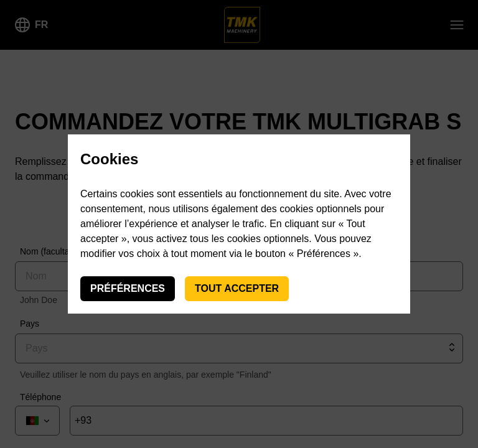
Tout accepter (237, 288)
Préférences (128, 288)
